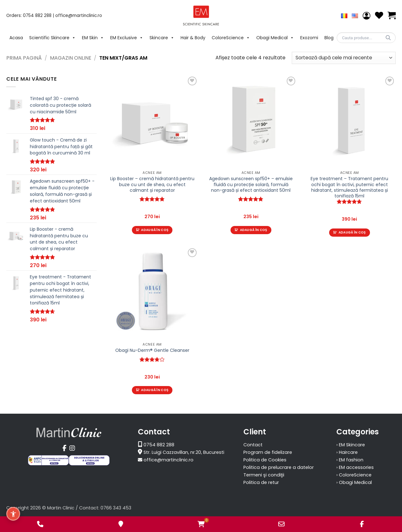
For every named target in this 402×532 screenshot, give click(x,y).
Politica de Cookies (265, 460)
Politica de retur (261, 482)
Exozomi (309, 38)
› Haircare (347, 452)
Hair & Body (193, 38)
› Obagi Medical (354, 482)
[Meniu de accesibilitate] (13, 514)
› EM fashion (350, 460)
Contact (253, 445)
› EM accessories (355, 467)
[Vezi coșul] (392, 16)
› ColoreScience (354, 475)
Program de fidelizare (268, 452)
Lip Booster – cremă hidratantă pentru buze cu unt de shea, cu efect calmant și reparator (152, 184)
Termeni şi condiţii (264, 475)
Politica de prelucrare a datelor (279, 467)
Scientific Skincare (52, 38)
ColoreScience (231, 38)
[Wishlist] (379, 16)
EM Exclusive (127, 38)
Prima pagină (24, 58)
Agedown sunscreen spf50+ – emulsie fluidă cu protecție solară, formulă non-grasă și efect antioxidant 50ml (251, 184)
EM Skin (93, 38)
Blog (329, 38)
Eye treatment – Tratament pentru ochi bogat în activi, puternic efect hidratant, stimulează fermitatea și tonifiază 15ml (349, 187)
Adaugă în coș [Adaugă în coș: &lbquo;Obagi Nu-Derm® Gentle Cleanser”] (155, 390)
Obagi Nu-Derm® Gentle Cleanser (152, 350)
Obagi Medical (275, 38)
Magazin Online (71, 58)
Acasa (16, 38)
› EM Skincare (351, 445)
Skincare (162, 38)
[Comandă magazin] (344, 58)
